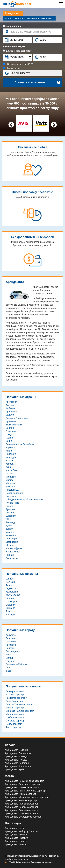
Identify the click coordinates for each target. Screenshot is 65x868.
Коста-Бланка (13, 595)
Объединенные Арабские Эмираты (24, 500)
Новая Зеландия (14, 493)
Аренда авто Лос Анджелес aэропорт (25, 781)
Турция (9, 529)
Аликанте (11, 635)
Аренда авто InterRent (17, 835)
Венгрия (10, 428)
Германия (11, 431)
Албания (10, 408)
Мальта (10, 480)
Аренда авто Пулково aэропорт (21, 813)
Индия (9, 451)
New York (11, 582)
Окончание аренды (14, 46)
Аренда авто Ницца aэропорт (20, 794)
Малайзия (11, 477)
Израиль (10, 447)
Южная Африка (14, 548)
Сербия (10, 513)
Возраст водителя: (18, 64)
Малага (10, 655)
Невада (10, 598)
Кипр (8, 467)
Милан (9, 658)
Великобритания (14, 425)
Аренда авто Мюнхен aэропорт (21, 800)
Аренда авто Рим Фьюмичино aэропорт (26, 791)
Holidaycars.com (21, 862)
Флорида (10, 614)
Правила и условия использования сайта (26, 856)
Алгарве (10, 585)
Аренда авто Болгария (17, 763)
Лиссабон (11, 645)
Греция (9, 434)
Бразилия (11, 421)
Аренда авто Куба (14, 769)
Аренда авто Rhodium (16, 838)
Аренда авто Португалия (18, 753)
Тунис (9, 526)
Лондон (10, 648)
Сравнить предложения (37, 82)
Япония (10, 555)
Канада (10, 464)
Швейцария (12, 542)
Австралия (11, 402)
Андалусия (11, 588)
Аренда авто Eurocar (16, 844)
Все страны (12, 558)
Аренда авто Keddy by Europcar (22, 831)
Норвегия (11, 496)
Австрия (10, 405)
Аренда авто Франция (17, 756)
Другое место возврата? (17, 51)
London (10, 579)
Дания (9, 441)
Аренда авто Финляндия (18, 766)
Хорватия (11, 535)
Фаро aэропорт (14, 727)
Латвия (9, 473)
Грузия (9, 438)
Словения (11, 516)
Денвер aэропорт (15, 691)
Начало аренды (12, 26)
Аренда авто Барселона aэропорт (23, 784)
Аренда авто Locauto (16, 841)
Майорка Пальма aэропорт (20, 711)
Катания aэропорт (15, 695)
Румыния (11, 509)
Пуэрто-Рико (12, 503)
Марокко (10, 483)
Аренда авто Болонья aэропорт (22, 810)
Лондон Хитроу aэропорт (19, 704)
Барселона (11, 638)
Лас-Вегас (11, 642)
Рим (8, 668)
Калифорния (12, 592)
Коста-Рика (12, 470)
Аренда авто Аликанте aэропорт (22, 787)
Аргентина (11, 412)
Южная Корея (13, 552)
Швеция (10, 545)
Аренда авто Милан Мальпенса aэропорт (27, 797)
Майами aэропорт (15, 708)
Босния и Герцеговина (17, 418)
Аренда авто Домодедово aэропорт (24, 817)
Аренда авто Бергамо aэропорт (22, 807)
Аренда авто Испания (16, 750)
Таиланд (10, 522)
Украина (10, 532)
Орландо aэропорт (16, 721)
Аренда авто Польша (16, 760)
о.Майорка (11, 601)
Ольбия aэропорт (15, 717)
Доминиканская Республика (20, 444)
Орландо (10, 661)
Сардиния (11, 605)
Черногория (12, 539)
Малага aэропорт (15, 714)
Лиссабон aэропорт (16, 701)
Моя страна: (12, 68)
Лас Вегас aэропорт (16, 698)
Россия (9, 506)
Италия (10, 460)
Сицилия (10, 608)
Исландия (11, 457)
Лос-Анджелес (13, 651)
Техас (9, 611)
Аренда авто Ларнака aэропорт (21, 804)
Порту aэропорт (14, 724)
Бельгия (10, 415)
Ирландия (11, 454)
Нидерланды (12, 490)
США (8, 519)
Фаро (8, 671)
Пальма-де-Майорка (17, 664)
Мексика (10, 487)
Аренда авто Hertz (15, 828)
